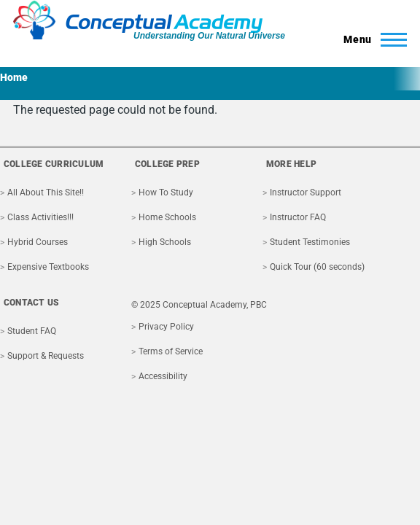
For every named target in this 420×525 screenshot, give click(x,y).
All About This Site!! (46, 192)
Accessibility (163, 376)
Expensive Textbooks (48, 267)
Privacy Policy (166, 327)
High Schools (165, 242)
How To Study (166, 192)
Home (14, 77)
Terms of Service (171, 351)
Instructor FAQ (298, 217)
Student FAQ (32, 331)
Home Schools (167, 217)
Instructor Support (306, 192)
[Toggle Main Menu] (371, 39)
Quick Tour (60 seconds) (317, 267)
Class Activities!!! (40, 217)
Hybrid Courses (38, 242)
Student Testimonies (310, 242)
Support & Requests (46, 356)
